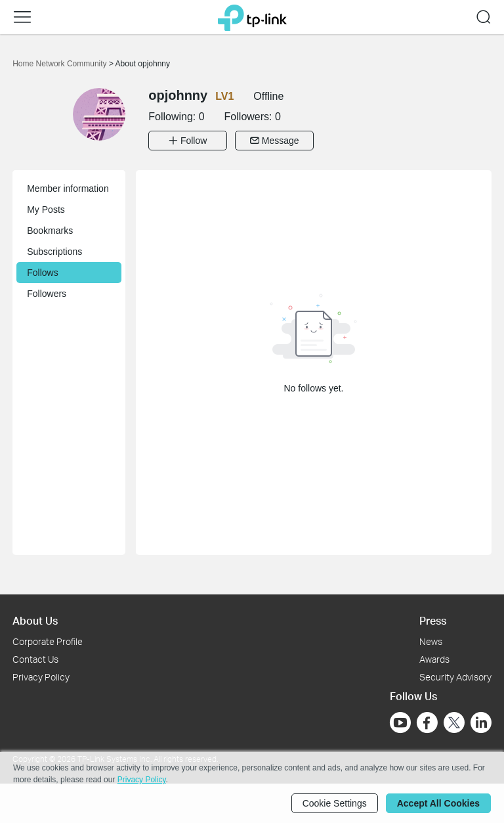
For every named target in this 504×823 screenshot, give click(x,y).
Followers (47, 294)
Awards (434, 659)
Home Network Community (61, 64)
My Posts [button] (46, 210)
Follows (42, 273)
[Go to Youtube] (400, 723)
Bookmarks (50, 231)
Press (433, 620)
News (431, 641)
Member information (68, 189)
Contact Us (35, 659)
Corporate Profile (48, 641)
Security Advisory (455, 677)
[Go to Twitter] (454, 724)
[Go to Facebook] (427, 723)
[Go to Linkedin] (481, 723)
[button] (22, 17)
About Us (35, 620)
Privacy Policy (41, 677)
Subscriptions (54, 252)
